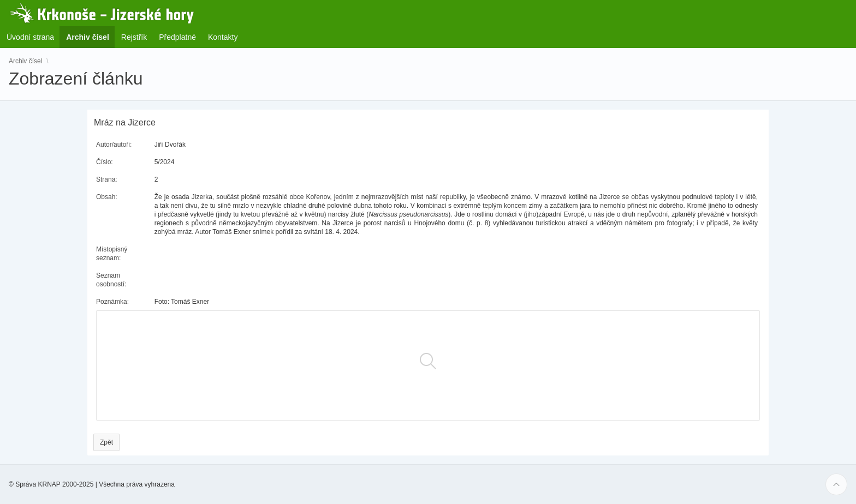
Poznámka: (112, 302)
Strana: (107, 179)
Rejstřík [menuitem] (134, 37)
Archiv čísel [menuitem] (91, 37)
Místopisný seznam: (112, 254)
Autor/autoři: (114, 145)
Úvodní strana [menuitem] (30, 37)
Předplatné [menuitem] (177, 37)
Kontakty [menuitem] (223, 37)
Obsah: (107, 197)
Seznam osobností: (111, 280)
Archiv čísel (25, 61)
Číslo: (105, 162)
